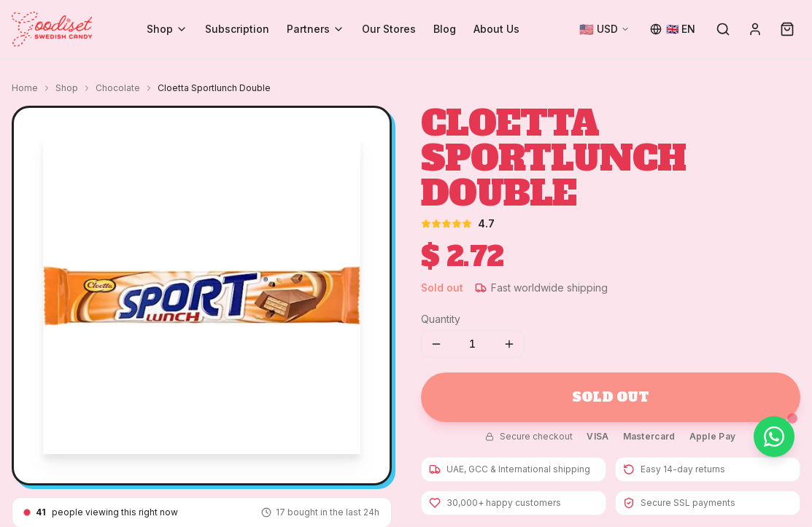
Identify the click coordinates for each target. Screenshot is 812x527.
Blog (445, 29)
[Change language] (673, 29)
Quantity (441, 319)
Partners (316, 29)
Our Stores (389, 29)
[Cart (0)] (787, 29)
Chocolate (118, 88)
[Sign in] (755, 29)
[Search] (723, 29)
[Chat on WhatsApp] (774, 437)
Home (25, 88)
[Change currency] (604, 29)
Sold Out (610, 397)
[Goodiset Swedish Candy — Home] (52, 29)
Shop (167, 29)
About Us (496, 29)
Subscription (237, 29)
